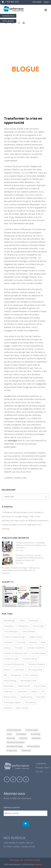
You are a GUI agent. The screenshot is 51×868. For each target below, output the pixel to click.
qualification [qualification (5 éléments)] (22, 692)
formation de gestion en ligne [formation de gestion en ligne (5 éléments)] (16, 653)
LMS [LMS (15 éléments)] (5, 675)
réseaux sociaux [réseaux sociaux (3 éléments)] (10, 697)
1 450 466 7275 (12, 2)
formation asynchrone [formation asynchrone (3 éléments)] (36, 648)
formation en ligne (15, 746)
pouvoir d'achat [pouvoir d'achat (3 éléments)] (40, 686)
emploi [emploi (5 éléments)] (43, 642)
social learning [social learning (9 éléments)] (26, 697)
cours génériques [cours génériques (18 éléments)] (11, 631)
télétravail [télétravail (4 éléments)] (8, 708)
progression (12, 750)
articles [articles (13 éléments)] (22, 621)
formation (36, 738)
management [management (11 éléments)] (16, 675)
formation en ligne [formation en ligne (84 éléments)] (11, 659)
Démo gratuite (8, 21)
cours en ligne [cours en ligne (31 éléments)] (38, 626)
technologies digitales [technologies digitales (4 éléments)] (12, 702)
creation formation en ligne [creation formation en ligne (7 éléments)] (15, 637)
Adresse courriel (12, 808)
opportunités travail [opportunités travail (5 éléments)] (28, 681)
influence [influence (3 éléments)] (7, 670)
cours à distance (14, 730)
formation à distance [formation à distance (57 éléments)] (37, 664)
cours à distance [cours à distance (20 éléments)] (28, 631)
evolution (23, 738)
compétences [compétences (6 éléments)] (23, 626)
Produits (39, 768)
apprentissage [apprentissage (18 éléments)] (9, 621)
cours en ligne (32, 730)
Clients (47, 768)
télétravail (26, 750)
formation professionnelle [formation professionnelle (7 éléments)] (14, 664)
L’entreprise (41, 763)
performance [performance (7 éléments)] (9, 686)
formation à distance (16, 742)
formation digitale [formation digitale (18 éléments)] (39, 653)
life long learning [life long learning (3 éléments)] (35, 670)
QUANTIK (38, 865)
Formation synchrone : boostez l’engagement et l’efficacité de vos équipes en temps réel (30, 558)
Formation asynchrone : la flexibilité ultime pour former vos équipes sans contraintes (31, 545)
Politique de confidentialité (25, 860)
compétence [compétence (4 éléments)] (9, 626)
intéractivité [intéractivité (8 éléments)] (19, 670)
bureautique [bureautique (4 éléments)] (34, 621)
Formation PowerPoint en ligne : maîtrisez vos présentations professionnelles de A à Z (21, 569)
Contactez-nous (8, 16)
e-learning (35, 734)
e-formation (21, 734)
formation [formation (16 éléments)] (19, 648)
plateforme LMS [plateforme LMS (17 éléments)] (24, 686)
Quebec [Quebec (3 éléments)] (34, 692)
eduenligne (13, 440)
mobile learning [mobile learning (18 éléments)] (10, 681)
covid (9, 734)
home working (33, 746)
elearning (11, 738)
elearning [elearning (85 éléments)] (33, 642)
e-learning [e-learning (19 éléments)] (21, 642)
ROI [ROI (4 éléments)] (43, 692)
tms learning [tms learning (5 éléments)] (30, 702)
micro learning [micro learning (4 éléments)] (31, 675)
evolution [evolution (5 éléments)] (7, 648)
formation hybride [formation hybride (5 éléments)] (30, 659)
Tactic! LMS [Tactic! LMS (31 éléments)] (40, 697)
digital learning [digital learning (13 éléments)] (36, 637)
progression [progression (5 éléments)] (8, 692)
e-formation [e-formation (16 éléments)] (8, 642)
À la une (39, 772)
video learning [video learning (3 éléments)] (22, 708)
